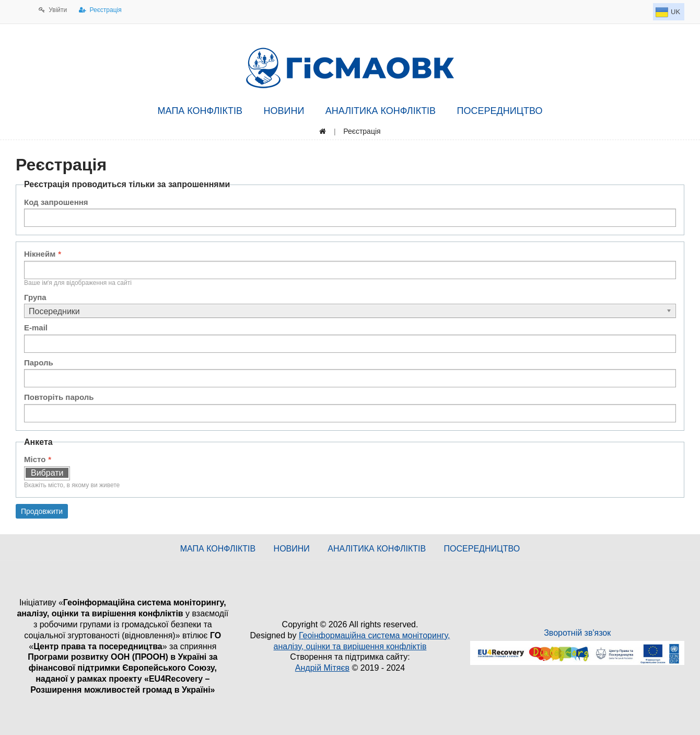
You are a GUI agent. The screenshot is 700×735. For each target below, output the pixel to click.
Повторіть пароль (59, 397)
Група (35, 297)
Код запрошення (56, 202)
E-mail (36, 328)
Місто (35, 459)
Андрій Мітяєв (322, 668)
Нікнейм (40, 254)
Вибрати (47, 473)
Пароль (39, 363)
